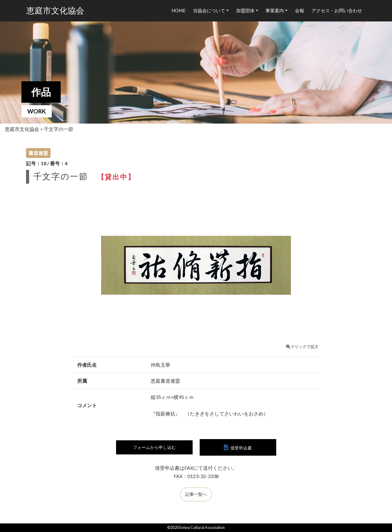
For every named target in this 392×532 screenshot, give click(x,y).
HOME (179, 10)
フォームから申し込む (154, 448)
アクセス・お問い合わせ (337, 10)
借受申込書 (241, 448)
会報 (300, 10)
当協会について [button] (209, 10)
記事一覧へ (196, 495)
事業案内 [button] (275, 10)
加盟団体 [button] (245, 10)
